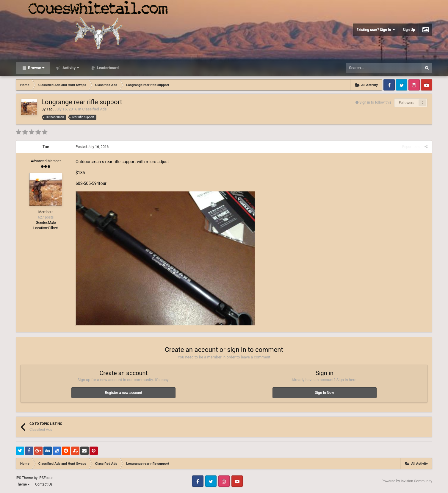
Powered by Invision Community (407, 481)
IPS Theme (24, 478)
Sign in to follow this (375, 102)
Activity (70, 68)
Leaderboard (107, 68)
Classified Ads (94, 109)
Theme (23, 484)
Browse (36, 68)
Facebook (389, 85)
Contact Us (44, 484)
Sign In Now (325, 393)
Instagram (414, 85)
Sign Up (409, 30)
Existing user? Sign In (376, 30)
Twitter (402, 85)
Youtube (427, 85)
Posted (92, 147)
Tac (50, 109)
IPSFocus (46, 478)
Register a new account (124, 393)
